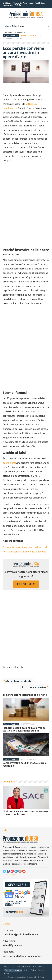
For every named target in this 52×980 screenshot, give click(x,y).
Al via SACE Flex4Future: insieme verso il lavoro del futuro (25, 813)
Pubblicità (39, 3)
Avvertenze (28, 3)
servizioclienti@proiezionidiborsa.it (23, 956)
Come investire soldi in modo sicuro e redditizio (25, 764)
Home (5, 33)
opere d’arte (9, 463)
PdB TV (18, 5)
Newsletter (8, 5)
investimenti (16, 667)
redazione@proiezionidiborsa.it (20, 934)
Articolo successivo (34, 687)
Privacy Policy (30, 970)
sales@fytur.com (12, 945)
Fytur (42, 977)
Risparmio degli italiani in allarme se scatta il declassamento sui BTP (24, 729)
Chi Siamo (7, 3)
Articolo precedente (19, 681)
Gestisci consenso (13, 970)
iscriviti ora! (26, 584)
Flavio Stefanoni (29, 36)
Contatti (17, 3)
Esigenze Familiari (17, 33)
